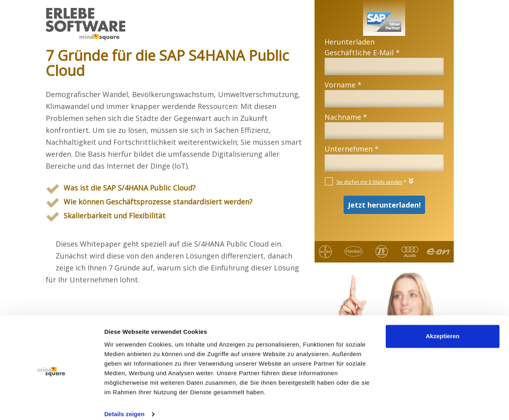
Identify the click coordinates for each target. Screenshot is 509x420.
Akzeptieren (442, 327)
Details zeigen (124, 404)
